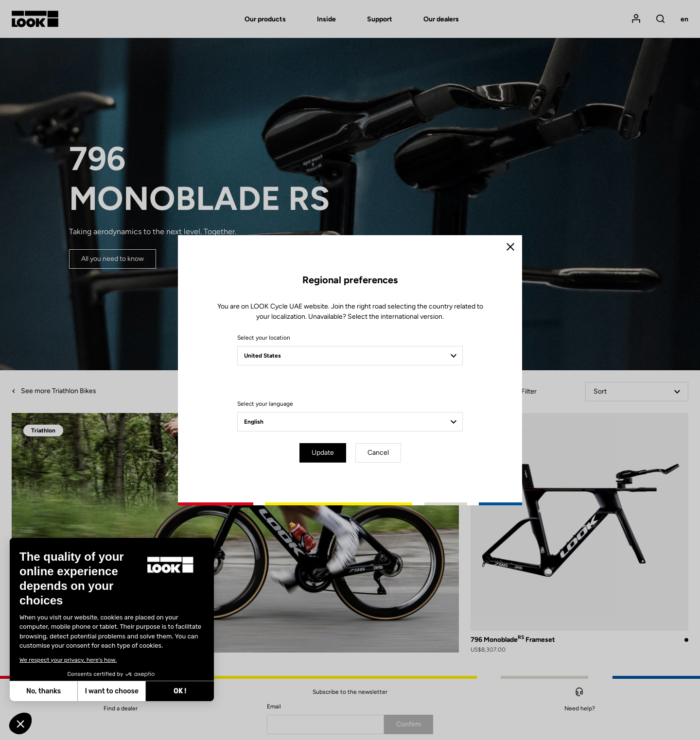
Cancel (378, 453)
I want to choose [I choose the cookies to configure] (67, 691)
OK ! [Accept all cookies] (135, 691)
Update (323, 453)
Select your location (264, 338)
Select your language (265, 404)
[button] (20, 723)
